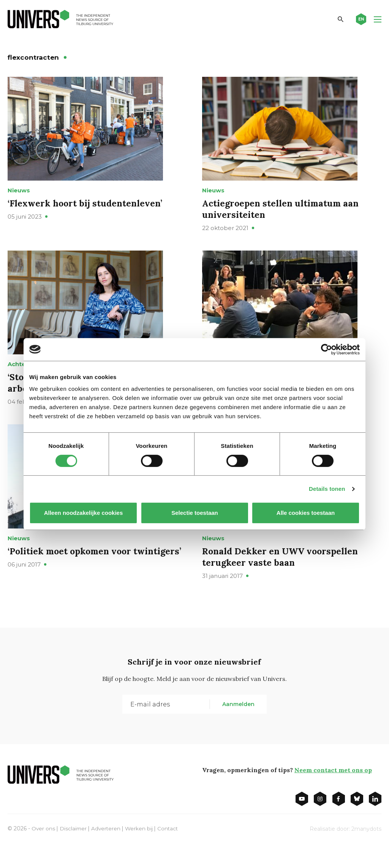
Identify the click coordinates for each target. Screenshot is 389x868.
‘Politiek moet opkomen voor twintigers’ (72, 580)
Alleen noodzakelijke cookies (84, 513)
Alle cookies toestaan (306, 513)
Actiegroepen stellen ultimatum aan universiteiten (283, 217)
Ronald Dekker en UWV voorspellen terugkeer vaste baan (282, 580)
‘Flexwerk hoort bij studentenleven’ (87, 211)
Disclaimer (74, 852)
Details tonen (327, 489)
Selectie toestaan (195, 513)
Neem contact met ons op (333, 793)
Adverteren (107, 852)
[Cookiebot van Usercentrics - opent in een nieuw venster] (327, 349)
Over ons (43, 852)
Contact (170, 852)
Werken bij (141, 852)
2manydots (366, 852)
